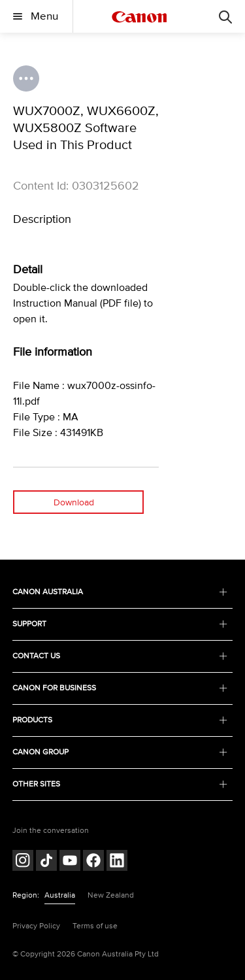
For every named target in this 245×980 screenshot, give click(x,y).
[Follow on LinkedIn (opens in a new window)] (117, 862)
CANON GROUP (120, 752)
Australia (60, 895)
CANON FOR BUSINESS (120, 688)
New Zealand (111, 895)
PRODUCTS (120, 720)
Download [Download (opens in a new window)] (74, 502)
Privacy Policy (36, 926)
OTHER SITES (120, 784)
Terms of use (95, 926)
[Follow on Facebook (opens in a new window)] (93, 862)
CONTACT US (120, 656)
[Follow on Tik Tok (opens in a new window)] (46, 862)
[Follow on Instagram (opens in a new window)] (23, 862)
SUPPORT (120, 624)
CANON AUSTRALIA (120, 592)
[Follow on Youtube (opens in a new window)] (70, 862)
